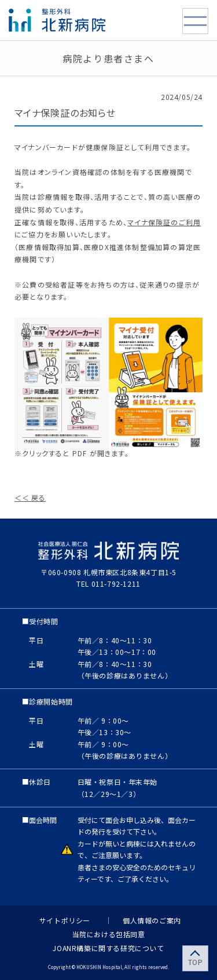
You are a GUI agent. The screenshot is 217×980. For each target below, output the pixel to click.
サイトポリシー (65, 921)
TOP (196, 962)
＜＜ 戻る (30, 498)
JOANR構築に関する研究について (108, 947)
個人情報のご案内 (152, 921)
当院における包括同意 (109, 934)
